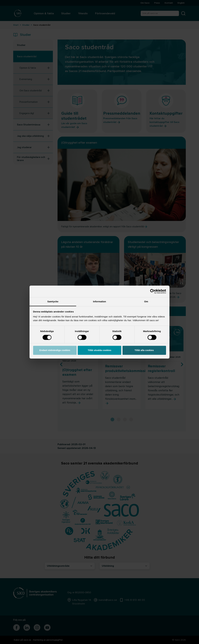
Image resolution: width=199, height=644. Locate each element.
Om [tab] (146, 301)
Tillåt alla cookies (144, 350)
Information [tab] (99, 301)
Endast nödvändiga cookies (55, 350)
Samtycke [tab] (53, 301)
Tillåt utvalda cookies (99, 350)
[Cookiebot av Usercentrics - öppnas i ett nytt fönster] (152, 291)
